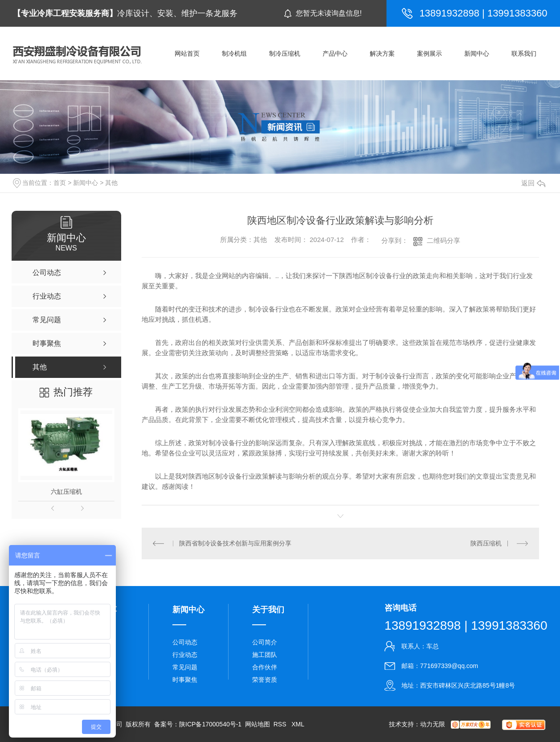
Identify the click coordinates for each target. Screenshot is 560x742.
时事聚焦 (185, 680)
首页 (60, 183)
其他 (111, 183)
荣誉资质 (265, 680)
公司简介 (265, 642)
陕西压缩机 (486, 543)
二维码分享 (444, 240)
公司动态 (185, 642)
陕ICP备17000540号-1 (210, 724)
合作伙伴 (265, 667)
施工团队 (265, 655)
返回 (533, 183)
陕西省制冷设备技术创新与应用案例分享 (235, 543)
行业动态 (185, 655)
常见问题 (185, 667)
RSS (281, 724)
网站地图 (258, 724)
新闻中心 (86, 183)
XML (298, 724)
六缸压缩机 (66, 492)
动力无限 (433, 724)
